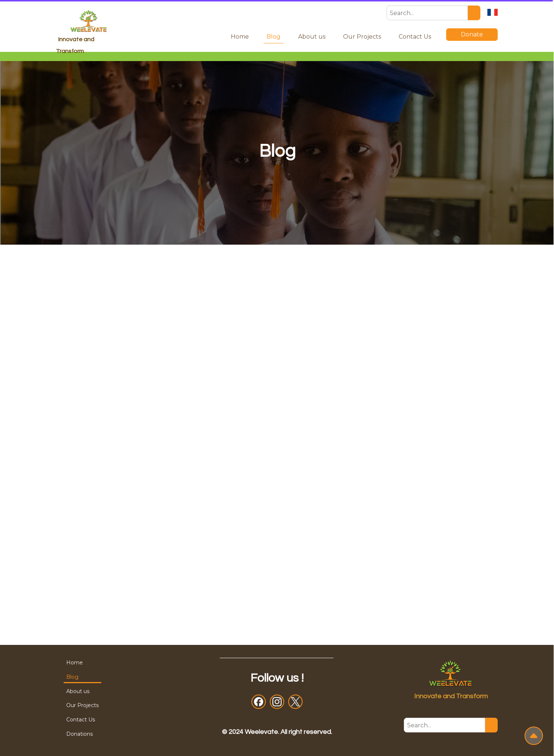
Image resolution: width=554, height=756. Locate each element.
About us (312, 37)
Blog (274, 37)
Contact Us (415, 37)
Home (240, 37)
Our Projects (362, 37)
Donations (80, 734)
